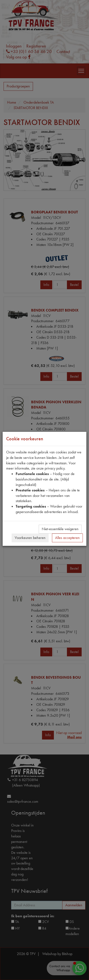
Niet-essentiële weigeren (60, 529)
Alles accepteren (67, 538)
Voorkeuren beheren (30, 538)
